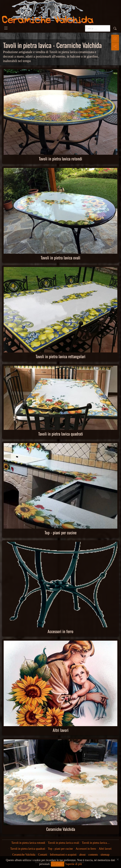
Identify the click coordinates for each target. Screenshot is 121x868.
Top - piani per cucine (60, 532)
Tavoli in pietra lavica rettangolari (60, 356)
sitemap (105, 855)
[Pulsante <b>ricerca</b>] (98, 28)
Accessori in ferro (60, 631)
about (82, 855)
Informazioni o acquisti (63, 855)
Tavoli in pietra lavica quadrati (61, 434)
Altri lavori (61, 730)
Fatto (59, 864)
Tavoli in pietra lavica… (96, 843)
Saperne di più (74, 864)
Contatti (43, 855)
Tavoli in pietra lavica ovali (60, 258)
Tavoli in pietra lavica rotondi (60, 159)
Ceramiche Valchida (61, 829)
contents (93, 855)
